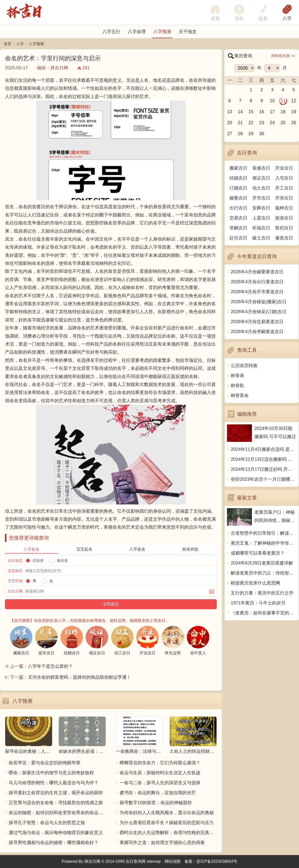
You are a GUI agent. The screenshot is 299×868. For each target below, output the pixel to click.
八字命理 (137, 32)
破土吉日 (261, 238)
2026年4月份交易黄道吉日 (257, 322)
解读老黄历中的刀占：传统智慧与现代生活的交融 (263, 573)
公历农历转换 (244, 366)
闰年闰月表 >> (283, 56)
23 (262, 123)
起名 (263, 18)
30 (262, 134)
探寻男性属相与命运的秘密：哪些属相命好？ (54, 843)
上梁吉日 (261, 218)
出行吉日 (238, 208)
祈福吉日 (261, 228)
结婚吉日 (238, 178)
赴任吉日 (238, 238)
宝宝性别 (15, 581)
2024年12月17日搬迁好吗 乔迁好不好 (263, 469)
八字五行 (111, 32)
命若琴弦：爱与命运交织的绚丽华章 (45, 763)
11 (283, 101)
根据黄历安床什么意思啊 (255, 583)
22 (251, 123)
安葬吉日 (261, 208)
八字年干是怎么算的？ (50, 666)
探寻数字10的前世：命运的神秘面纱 (156, 803)
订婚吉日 (238, 188)
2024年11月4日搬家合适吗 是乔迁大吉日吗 (263, 449)
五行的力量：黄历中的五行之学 (262, 593)
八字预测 (162, 32)
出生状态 (15, 560)
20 (229, 123)
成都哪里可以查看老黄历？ (258, 553)
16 (262, 112)
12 (294, 101)
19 (294, 112)
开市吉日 (261, 198)
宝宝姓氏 (15, 571)
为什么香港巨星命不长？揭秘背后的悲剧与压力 (167, 823)
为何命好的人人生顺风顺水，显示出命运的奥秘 (167, 813)
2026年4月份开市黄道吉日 (257, 292)
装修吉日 (261, 168)
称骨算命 (240, 395)
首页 (7, 44)
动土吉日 (261, 188)
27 (229, 134)
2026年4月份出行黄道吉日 (257, 282)
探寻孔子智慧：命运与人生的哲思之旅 (47, 823)
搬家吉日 (238, 168)
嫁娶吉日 (238, 198)
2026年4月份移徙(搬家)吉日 (259, 302)
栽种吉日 (284, 208)
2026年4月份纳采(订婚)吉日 (259, 312)
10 (272, 101)
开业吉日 (284, 168)
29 (251, 134)
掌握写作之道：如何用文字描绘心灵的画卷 (162, 843)
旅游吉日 (284, 218)
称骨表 (237, 376)
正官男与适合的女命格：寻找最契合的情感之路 (56, 803)
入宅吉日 (284, 178)
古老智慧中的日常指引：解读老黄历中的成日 (263, 533)
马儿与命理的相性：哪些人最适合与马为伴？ (54, 783)
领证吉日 (261, 178)
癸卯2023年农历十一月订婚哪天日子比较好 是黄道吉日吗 (263, 479)
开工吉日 (284, 188)
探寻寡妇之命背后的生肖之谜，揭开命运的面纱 (56, 793)
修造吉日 (284, 238)
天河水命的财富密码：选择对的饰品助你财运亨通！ (79, 677)
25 (283, 123)
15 (251, 112)
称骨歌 (237, 386)
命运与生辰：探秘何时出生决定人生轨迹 (160, 773)
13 (229, 112)
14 (240, 112)
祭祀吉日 (284, 228)
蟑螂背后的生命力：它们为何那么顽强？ (160, 763)
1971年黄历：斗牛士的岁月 (258, 603)
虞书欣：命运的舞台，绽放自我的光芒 (158, 793)
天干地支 (188, 32)
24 (272, 123)
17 (272, 112)
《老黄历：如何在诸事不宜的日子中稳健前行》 (263, 613)
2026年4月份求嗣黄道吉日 (257, 332)
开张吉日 (284, 198)
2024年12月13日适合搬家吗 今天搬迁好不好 (263, 459)
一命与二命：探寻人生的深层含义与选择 (160, 783)
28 (240, 134)
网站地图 (173, 861)
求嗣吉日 (238, 228)
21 (240, 123)
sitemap (154, 861)
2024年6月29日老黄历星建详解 (262, 563)
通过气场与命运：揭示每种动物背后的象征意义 (56, 833)
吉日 (239, 18)
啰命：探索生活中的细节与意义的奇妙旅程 (51, 773)
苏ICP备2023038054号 (217, 861)
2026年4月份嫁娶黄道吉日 (257, 272)
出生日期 (15, 591)
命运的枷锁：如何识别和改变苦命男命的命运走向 (57, 813)
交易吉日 (238, 218)
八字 (287, 18)
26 (294, 123)
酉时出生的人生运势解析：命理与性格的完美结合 (168, 833)
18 (283, 112)
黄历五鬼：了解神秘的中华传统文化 (263, 543)
